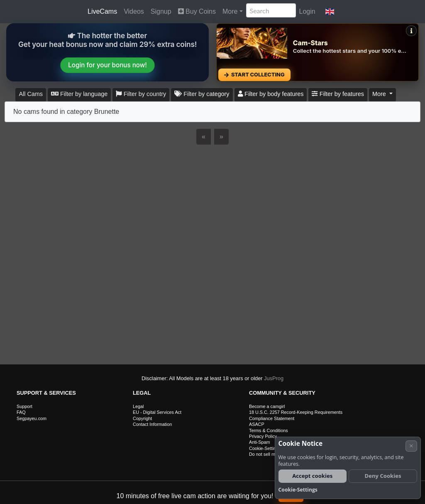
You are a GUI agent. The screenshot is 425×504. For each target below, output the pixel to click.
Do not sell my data (268, 454)
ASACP (257, 424)
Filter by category (202, 94)
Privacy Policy (263, 436)
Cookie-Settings (265, 448)
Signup (161, 11)
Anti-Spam (259, 442)
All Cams (31, 94)
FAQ (21, 412)
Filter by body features (271, 94)
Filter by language (79, 94)
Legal (138, 406)
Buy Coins (197, 11)
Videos (134, 11)
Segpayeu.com (32, 418)
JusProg (274, 378)
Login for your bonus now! (107, 65)
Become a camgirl (267, 406)
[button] (330, 12)
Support (24, 406)
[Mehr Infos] (411, 31)
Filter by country (141, 94)
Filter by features (338, 94)
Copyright (142, 418)
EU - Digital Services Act (157, 412)
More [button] (380, 94)
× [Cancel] (411, 446)
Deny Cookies (383, 476)
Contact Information (152, 424)
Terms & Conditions (269, 430)
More (230, 11)
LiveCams (102, 11)
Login (307, 11)
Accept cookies (312, 476)
